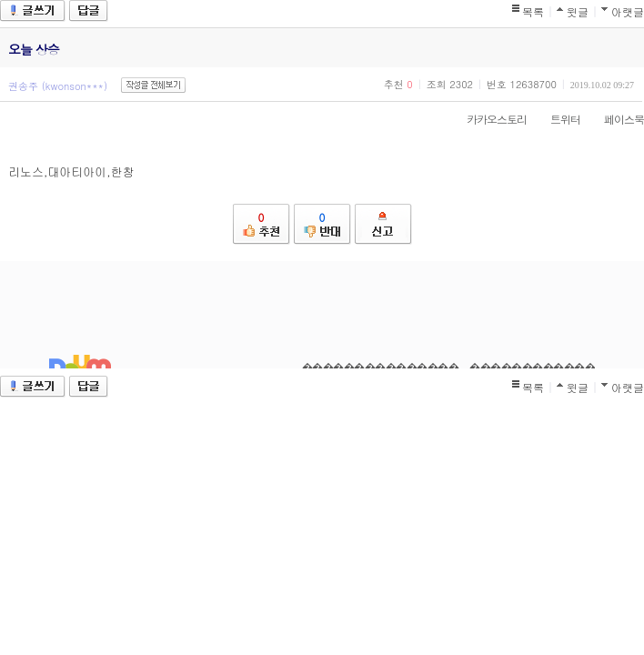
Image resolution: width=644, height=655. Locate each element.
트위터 (556, 119)
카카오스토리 (488, 119)
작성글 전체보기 (153, 85)
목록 (533, 11)
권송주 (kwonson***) (58, 86)
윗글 (578, 11)
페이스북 (615, 119)
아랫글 (628, 11)
